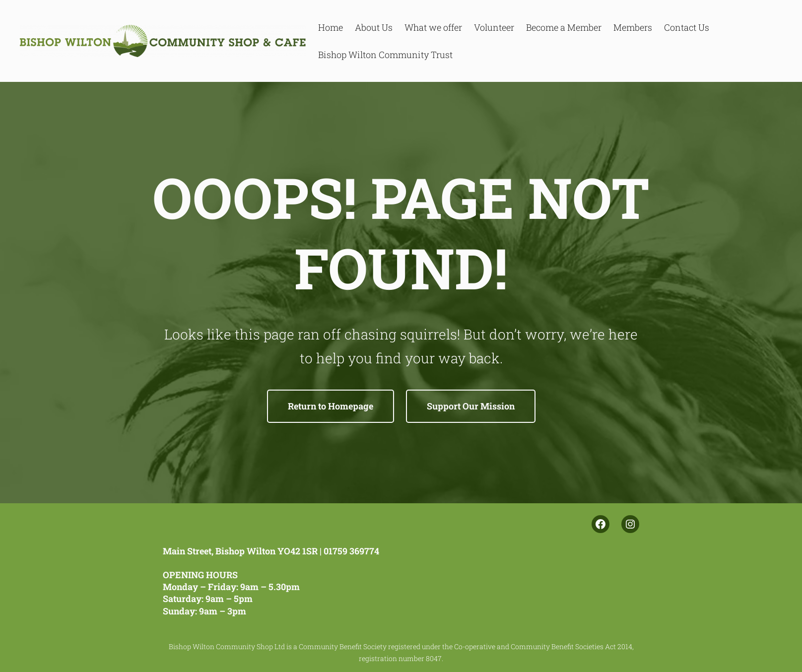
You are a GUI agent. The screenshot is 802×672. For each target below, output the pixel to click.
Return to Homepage (331, 406)
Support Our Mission (471, 406)
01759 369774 (351, 551)
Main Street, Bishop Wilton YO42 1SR (240, 551)
